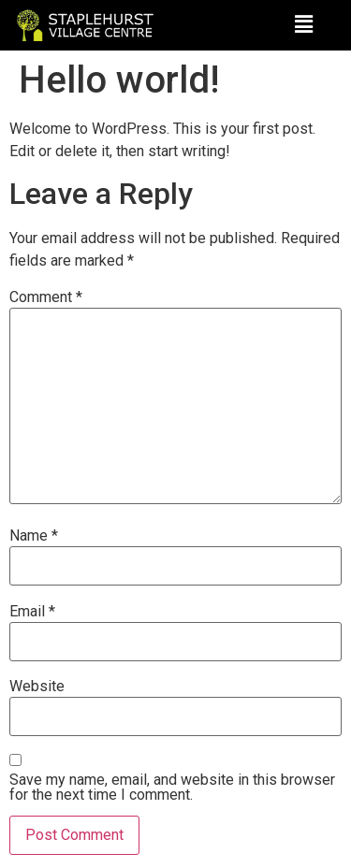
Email (32, 612)
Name (34, 536)
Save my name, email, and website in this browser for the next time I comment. (172, 788)
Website (37, 687)
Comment (46, 297)
